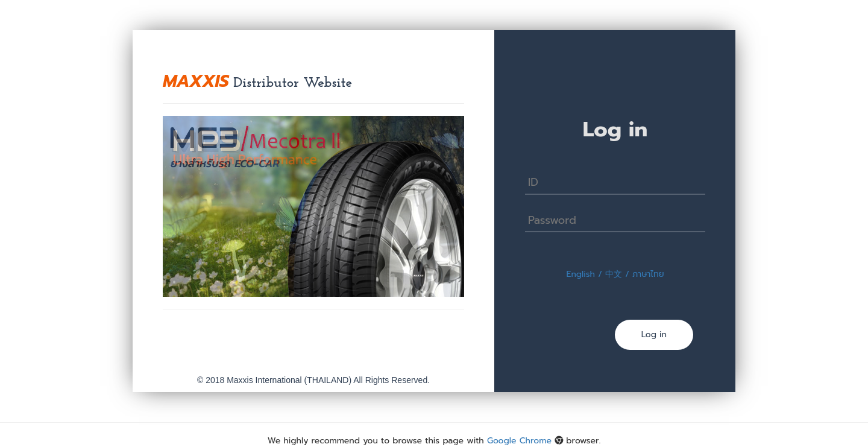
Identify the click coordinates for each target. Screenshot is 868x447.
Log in (654, 334)
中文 (614, 274)
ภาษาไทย (648, 274)
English (580, 274)
